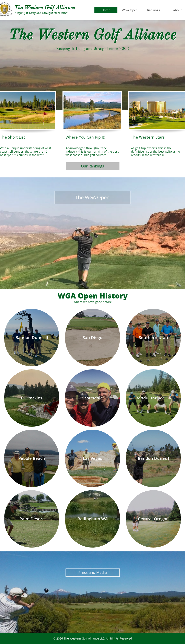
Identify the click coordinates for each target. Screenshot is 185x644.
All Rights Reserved (119, 638)
